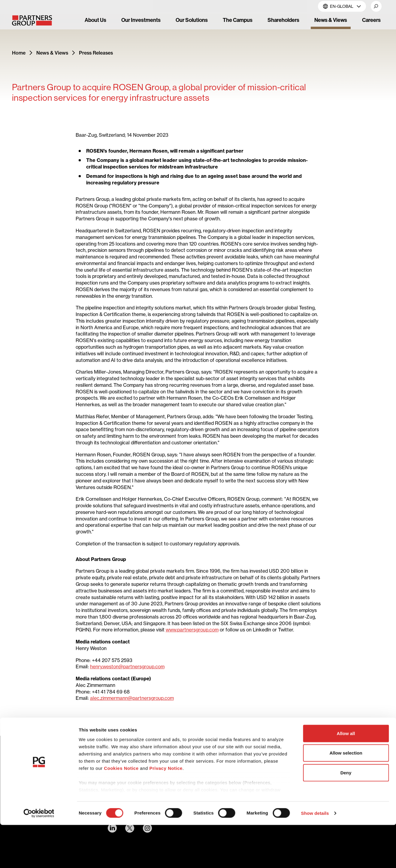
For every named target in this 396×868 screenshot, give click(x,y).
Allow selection (346, 796)
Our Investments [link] (141, 20)
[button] (376, 6)
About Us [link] (95, 20)
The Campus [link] (238, 20)
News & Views (52, 53)
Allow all (346, 776)
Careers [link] (371, 20)
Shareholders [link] (283, 20)
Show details (315, 856)
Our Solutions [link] (192, 20)
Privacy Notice (166, 811)
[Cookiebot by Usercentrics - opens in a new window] (39, 856)
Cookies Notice (121, 811)
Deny (346, 816)
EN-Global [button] (342, 6)
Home (19, 53)
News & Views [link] (331, 20)
